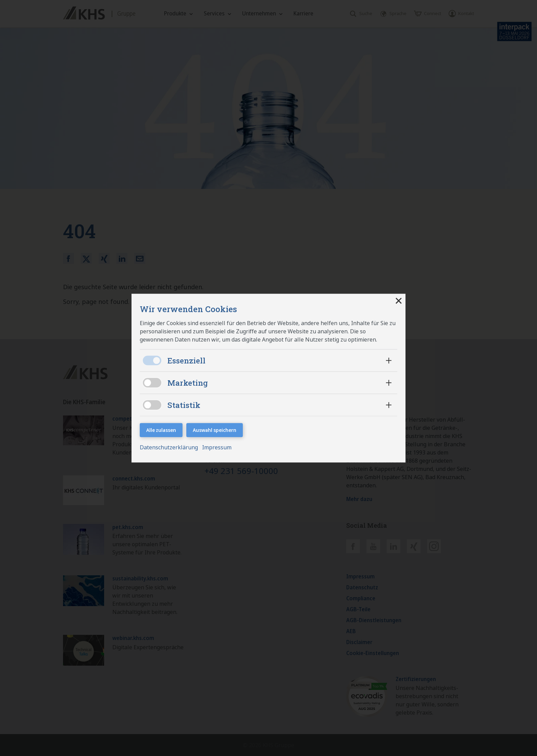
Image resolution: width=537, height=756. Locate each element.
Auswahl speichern (215, 430)
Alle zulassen (161, 430)
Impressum (217, 447)
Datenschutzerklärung (170, 447)
